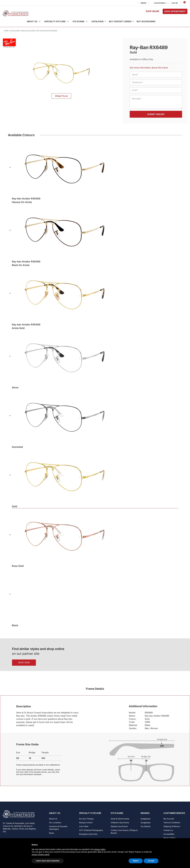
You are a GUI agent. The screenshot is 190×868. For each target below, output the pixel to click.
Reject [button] (136, 861)
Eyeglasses (15, 31)
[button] (35, 22)
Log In (175, 3)
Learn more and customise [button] (48, 861)
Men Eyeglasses (28, 31)
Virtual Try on (61, 96)
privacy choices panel (41, 855)
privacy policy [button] (100, 849)
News (143, 3)
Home (6, 31)
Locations (159, 3)
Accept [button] (151, 861)
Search (134, 3)
